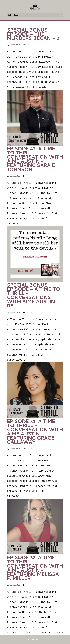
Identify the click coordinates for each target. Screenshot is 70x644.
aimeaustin (15, 45)
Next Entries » (52, 633)
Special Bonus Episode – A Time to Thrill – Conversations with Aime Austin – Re (34, 296)
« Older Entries (18, 633)
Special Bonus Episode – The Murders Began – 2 (33, 35)
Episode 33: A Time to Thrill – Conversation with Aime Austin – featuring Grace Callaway (35, 432)
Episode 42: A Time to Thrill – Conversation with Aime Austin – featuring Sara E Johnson (35, 160)
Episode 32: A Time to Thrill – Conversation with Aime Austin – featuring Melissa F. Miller (35, 569)
